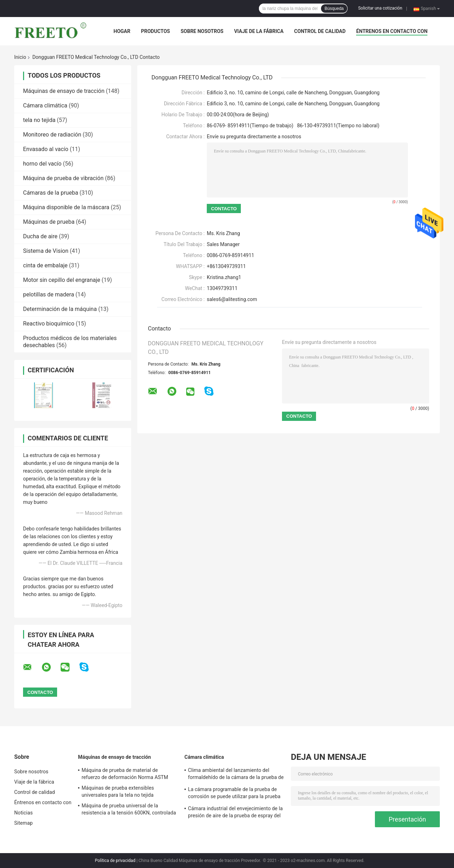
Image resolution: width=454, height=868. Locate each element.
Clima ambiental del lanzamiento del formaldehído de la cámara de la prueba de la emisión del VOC (236, 775)
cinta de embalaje (45, 265)
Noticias (23, 813)
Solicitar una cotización (380, 8)
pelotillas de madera (49, 294)
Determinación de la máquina (60, 309)
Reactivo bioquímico (49, 324)
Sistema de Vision (46, 251)
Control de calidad (320, 31)
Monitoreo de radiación (52, 135)
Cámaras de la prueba (51, 193)
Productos (155, 31)
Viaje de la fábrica (259, 31)
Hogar (122, 31)
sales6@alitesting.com (232, 299)
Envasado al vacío (46, 149)
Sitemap (23, 823)
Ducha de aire (40, 236)
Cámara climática (45, 105)
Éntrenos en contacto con (392, 31)
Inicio (20, 57)
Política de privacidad (115, 861)
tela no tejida (39, 120)
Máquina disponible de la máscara (66, 207)
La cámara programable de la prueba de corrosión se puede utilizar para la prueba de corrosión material (234, 794)
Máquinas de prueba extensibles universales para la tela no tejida (118, 791)
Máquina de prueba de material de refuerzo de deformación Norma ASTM (125, 774)
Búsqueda (334, 9)
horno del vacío (42, 164)
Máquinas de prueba (49, 222)
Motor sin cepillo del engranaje (62, 280)
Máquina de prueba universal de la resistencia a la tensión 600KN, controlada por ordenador (129, 810)
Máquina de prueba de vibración (63, 178)
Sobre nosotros (202, 31)
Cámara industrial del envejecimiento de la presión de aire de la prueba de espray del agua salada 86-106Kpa (235, 813)
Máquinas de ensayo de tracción (64, 91)
